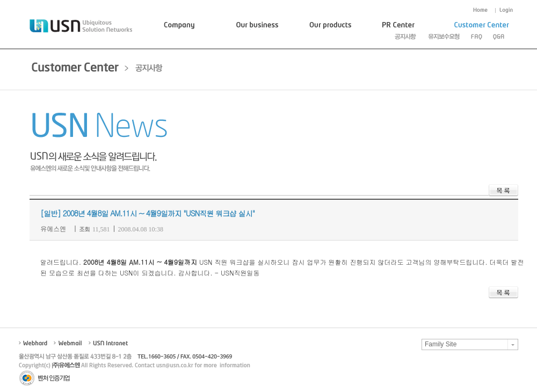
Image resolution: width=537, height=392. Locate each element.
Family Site (441, 344)
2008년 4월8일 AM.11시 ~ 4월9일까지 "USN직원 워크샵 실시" (159, 213)
